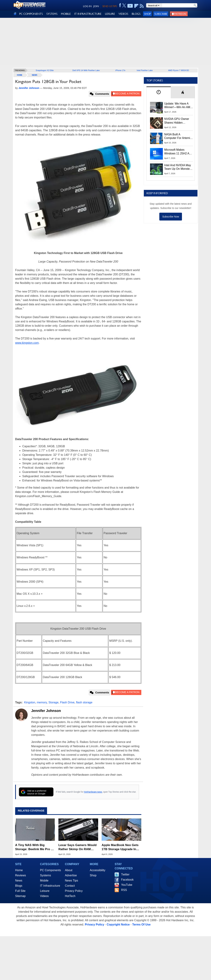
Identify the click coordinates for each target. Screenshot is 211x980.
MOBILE (66, 14)
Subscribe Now (171, 217)
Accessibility (98, 870)
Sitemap (20, 896)
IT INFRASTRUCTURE (88, 14)
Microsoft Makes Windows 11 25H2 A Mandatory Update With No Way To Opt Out (177, 152)
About (69, 870)
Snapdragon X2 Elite (45, 70)
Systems (46, 875)
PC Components (51, 870)
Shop (147, 14)
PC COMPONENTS (31, 14)
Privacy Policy (74, 891)
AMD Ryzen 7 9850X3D (179, 70)
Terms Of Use (141, 925)
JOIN (96, 6)
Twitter (125, 874)
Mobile (44, 881)
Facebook (127, 880)
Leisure (45, 891)
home (20, 75)
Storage (53, 702)
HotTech (70, 896)
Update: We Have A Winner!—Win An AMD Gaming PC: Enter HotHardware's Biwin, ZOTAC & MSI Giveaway (178, 106)
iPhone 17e (120, 70)
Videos (44, 896)
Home (19, 870)
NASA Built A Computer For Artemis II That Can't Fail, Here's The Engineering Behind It (178, 136)
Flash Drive (67, 702)
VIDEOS (123, 14)
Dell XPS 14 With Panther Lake (86, 70)
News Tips (71, 881)
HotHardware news (93, 792)
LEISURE (110, 14)
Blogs (19, 886)
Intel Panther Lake (145, 70)
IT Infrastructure (50, 886)
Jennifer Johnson (46, 711)
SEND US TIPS (110, 6)
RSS (124, 890)
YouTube (127, 885)
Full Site (20, 891)
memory (42, 702)
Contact (70, 886)
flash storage (84, 702)
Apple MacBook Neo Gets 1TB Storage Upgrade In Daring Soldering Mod (120, 847)
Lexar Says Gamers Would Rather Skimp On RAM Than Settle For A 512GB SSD (78, 847)
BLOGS (136, 14)
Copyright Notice (118, 925)
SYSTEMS (52, 14)
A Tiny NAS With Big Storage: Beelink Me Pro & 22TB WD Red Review (34, 847)
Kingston (30, 702)
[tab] (159, 92)
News (35, 75)
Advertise (71, 875)
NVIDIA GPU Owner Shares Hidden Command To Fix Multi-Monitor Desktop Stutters (179, 121)
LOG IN (87, 6)
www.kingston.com (27, 343)
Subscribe (161, 14)
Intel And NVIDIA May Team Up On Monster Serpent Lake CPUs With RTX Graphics (178, 167)
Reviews (20, 875)
